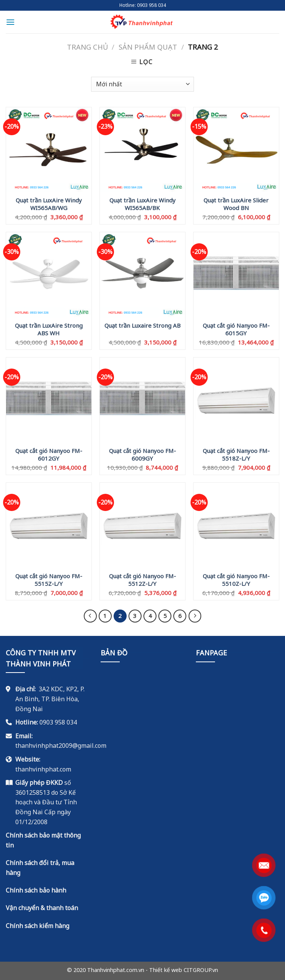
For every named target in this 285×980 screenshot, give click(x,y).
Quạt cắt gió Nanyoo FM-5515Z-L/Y (49, 579)
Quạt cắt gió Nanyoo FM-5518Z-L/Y (236, 454)
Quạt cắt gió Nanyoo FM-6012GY (49, 454)
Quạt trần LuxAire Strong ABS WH (49, 329)
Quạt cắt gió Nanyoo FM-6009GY (142, 454)
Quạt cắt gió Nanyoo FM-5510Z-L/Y (236, 579)
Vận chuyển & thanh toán (42, 908)
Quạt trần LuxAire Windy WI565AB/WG (49, 204)
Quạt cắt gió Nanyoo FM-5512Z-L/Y (142, 579)
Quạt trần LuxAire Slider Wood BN (236, 204)
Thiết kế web (166, 970)
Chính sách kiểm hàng (37, 926)
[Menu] (10, 22)
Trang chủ (87, 47)
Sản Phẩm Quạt (148, 47)
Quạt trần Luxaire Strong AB (142, 326)
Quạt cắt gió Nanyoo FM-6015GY (236, 329)
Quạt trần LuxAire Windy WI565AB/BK (142, 204)
